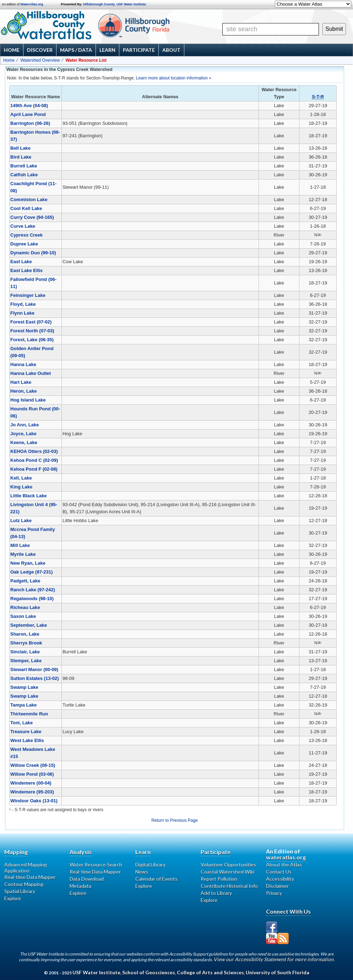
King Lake (21, 487)
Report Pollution (219, 879)
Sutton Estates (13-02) (35, 678)
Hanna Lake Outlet (31, 373)
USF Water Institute (131, 4)
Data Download (87, 879)
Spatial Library (20, 891)
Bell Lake (20, 148)
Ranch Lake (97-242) (33, 590)
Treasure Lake (26, 732)
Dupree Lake (24, 244)
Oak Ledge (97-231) (31, 572)
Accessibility (280, 879)
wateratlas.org (286, 857)
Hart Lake (21, 382)
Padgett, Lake (25, 581)
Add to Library (216, 893)
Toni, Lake (21, 723)
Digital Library (150, 865)
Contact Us (279, 872)
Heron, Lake (23, 391)
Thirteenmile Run (29, 714)
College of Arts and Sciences (210, 972)
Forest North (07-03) (32, 331)
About (171, 50)
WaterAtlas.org (32, 4)
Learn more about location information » (174, 78)
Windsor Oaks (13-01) (34, 801)
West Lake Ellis (27, 740)
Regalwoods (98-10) (32, 599)
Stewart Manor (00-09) (34, 669)
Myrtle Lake (23, 554)
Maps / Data (76, 50)
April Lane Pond (28, 114)
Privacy (274, 893)
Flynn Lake (22, 313)
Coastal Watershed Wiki (227, 872)
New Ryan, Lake (28, 563)
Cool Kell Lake (26, 208)
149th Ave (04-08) (29, 106)
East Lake (21, 262)
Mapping (16, 852)
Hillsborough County (99, 4)
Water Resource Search (96, 865)
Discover (40, 50)
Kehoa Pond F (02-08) (34, 469)
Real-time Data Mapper (30, 877)
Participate (139, 50)
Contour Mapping (24, 884)
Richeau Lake (25, 607)
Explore (13, 898)
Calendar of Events (156, 879)
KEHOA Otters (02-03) (34, 451)
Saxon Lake (23, 616)
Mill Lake (20, 545)
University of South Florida (278, 972)
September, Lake (29, 625)
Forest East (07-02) (31, 322)
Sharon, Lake (25, 634)
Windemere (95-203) (32, 792)
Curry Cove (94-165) (32, 217)
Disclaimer (277, 886)
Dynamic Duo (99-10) (33, 253)
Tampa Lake (23, 705)
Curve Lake (23, 226)
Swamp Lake (24, 687)
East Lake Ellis (26, 270)
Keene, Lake (24, 442)
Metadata (80, 886)
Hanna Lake (23, 364)
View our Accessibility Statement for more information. (274, 959)
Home (12, 50)
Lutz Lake (21, 521)
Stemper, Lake (26, 661)
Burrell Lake (24, 166)
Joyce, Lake (23, 434)
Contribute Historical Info (229, 886)
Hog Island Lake (28, 400)
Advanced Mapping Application (26, 868)
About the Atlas (284, 865)
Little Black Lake (29, 496)
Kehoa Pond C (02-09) (34, 460)
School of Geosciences (149, 972)
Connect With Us (288, 911)
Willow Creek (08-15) (33, 765)
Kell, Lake (21, 478)
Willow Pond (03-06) (32, 774)
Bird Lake (21, 157)
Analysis (81, 852)
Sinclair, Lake (25, 652)
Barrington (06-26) (30, 123)
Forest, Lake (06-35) (32, 340)
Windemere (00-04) (31, 783)
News (142, 872)
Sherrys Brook (26, 643)
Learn (107, 50)
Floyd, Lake (23, 304)
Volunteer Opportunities (228, 865)
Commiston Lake (29, 200)
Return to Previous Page (175, 820)
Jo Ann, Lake (25, 425)
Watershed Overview (40, 60)
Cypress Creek (26, 235)
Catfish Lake (24, 175)
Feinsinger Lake (28, 295)
